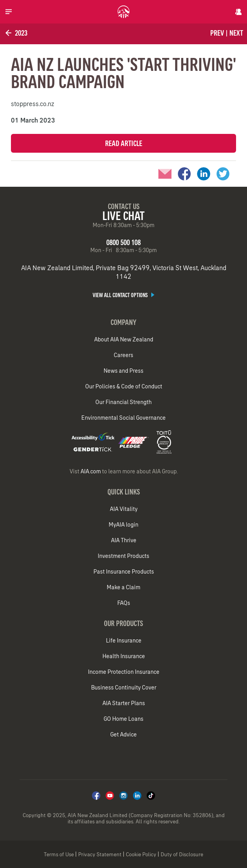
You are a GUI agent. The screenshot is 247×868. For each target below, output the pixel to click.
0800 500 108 (123, 242)
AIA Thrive (124, 540)
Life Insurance (124, 641)
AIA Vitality (124, 509)
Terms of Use (59, 854)
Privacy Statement (100, 854)
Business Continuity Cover (124, 688)
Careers (123, 355)
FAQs (124, 603)
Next (236, 33)
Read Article (124, 143)
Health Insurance (124, 656)
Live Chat (123, 216)
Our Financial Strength (123, 402)
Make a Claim (123, 587)
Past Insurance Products (124, 572)
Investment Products (123, 556)
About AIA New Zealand (124, 339)
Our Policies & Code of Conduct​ (124, 386)
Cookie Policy (141, 854)
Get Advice (123, 734)
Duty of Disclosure (182, 854)
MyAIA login (123, 525)
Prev (217, 33)
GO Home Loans (123, 719)
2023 (16, 33)
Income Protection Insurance (124, 672)
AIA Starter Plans (124, 703)
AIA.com (91, 471)
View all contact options (123, 295)
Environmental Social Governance (123, 418)
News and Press (123, 371)
